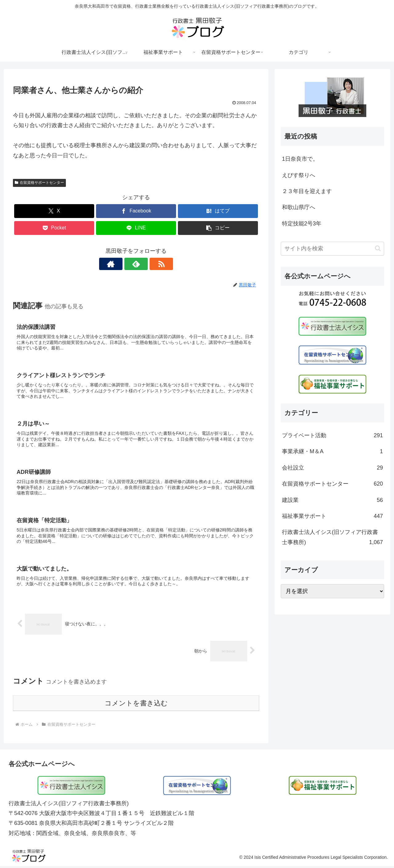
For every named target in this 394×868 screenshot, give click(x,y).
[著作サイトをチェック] (122, 264)
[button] (218, 228)
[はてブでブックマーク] (218, 211)
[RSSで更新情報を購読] (150, 264)
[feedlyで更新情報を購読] (136, 264)
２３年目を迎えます (307, 191)
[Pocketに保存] (54, 228)
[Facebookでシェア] (136, 211)
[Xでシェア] (54, 211)
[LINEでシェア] (136, 228)
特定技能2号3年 (302, 224)
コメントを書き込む (136, 705)
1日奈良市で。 (300, 159)
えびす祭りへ (299, 175)
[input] (332, 249)
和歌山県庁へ (299, 207)
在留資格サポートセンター (39, 183)
